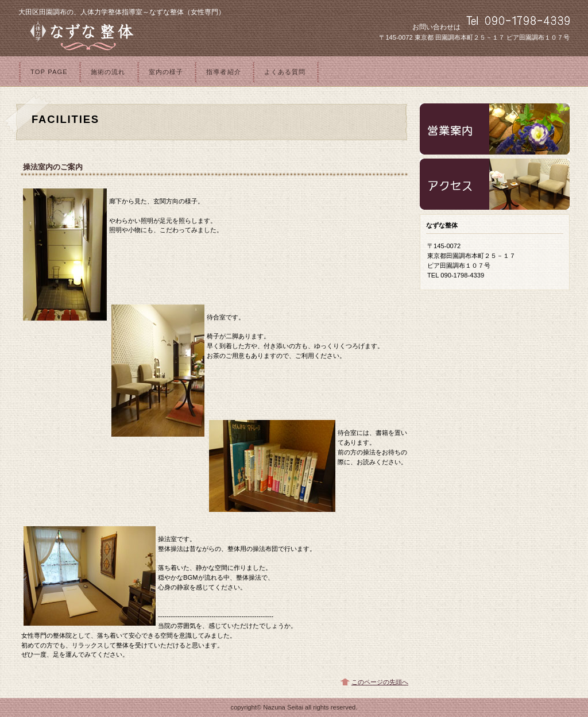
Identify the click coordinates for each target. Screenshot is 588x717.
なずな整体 (162, 35)
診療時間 (495, 129)
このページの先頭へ (380, 682)
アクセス (495, 184)
